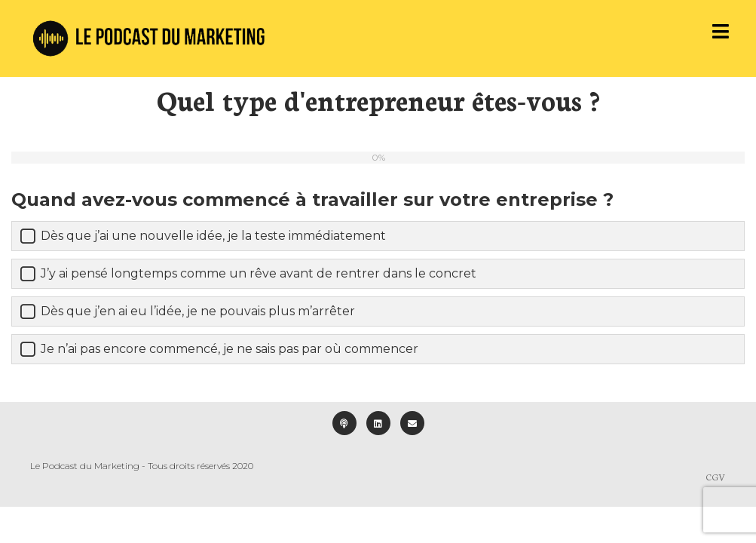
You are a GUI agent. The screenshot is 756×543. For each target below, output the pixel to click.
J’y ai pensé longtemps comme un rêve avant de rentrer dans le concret (259, 273)
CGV (716, 476)
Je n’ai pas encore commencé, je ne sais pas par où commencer (230, 349)
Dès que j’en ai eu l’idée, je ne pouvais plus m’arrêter (198, 311)
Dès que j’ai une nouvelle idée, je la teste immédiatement (213, 236)
